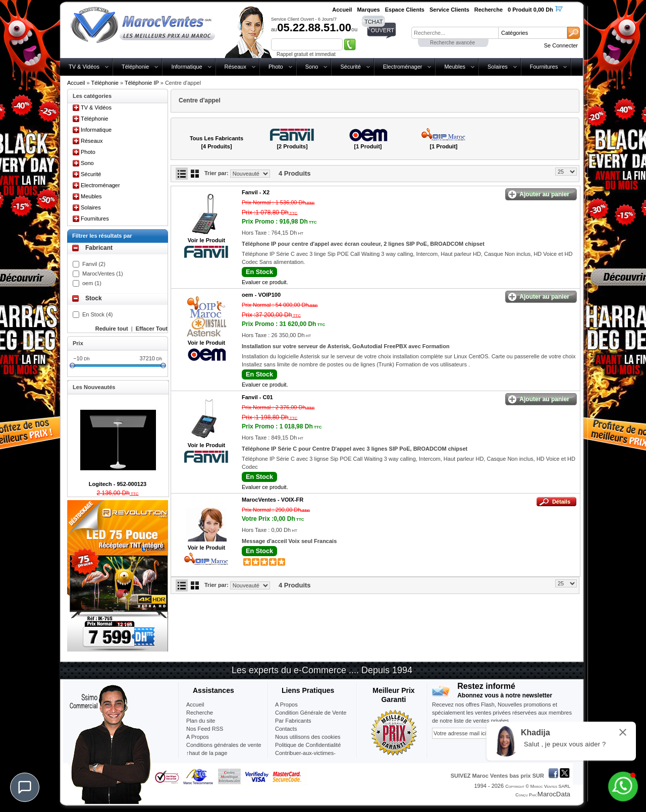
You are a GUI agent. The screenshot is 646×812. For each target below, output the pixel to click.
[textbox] (455, 33)
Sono (312, 67)
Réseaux (235, 67)
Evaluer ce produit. (265, 282)
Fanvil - (256, 192)
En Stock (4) (98, 314)
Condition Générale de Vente (311, 713)
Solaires (498, 67)
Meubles (455, 67)
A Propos (286, 705)
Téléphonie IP (142, 83)
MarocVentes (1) (103, 274)
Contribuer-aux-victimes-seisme (305, 757)
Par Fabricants (293, 721)
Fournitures (544, 67)
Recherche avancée (452, 43)
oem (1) (92, 283)
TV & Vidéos (84, 67)
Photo (276, 67)
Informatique (186, 67)
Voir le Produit (206, 240)
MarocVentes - (273, 500)
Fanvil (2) (94, 264)
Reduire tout (112, 329)
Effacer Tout (152, 329)
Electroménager (403, 67)
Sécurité (350, 67)
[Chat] (25, 787)
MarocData (554, 794)
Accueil (76, 83)
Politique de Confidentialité (308, 745)
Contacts (286, 729)
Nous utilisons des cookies (308, 737)
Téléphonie (135, 67)
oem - (261, 295)
